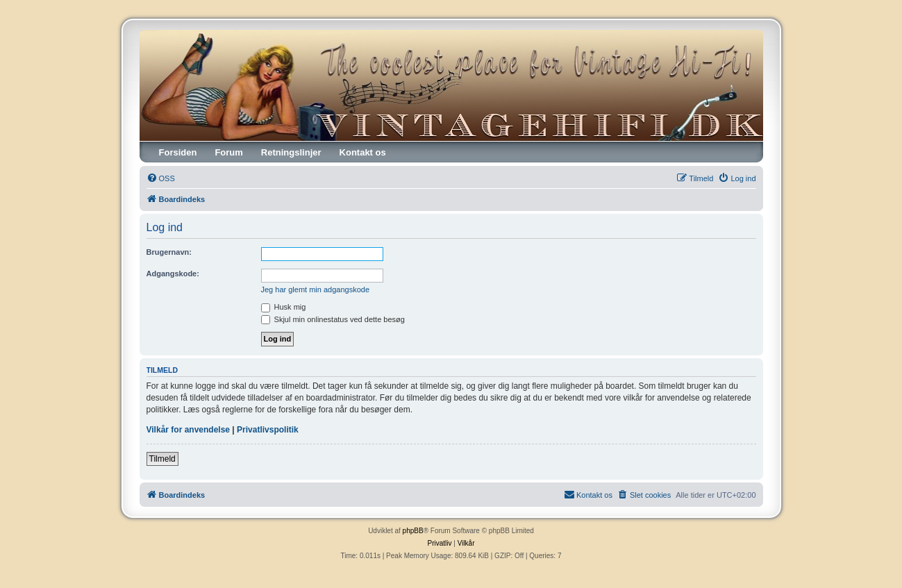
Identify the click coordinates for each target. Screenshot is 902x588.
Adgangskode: (173, 274)
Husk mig (284, 307)
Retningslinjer (291, 152)
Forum (228, 152)
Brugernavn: (169, 252)
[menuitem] (161, 178)
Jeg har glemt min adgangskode (316, 289)
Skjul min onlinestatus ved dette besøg (333, 319)
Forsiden (178, 152)
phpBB (413, 531)
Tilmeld (162, 459)
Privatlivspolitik (268, 430)
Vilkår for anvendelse (189, 430)
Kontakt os (363, 152)
